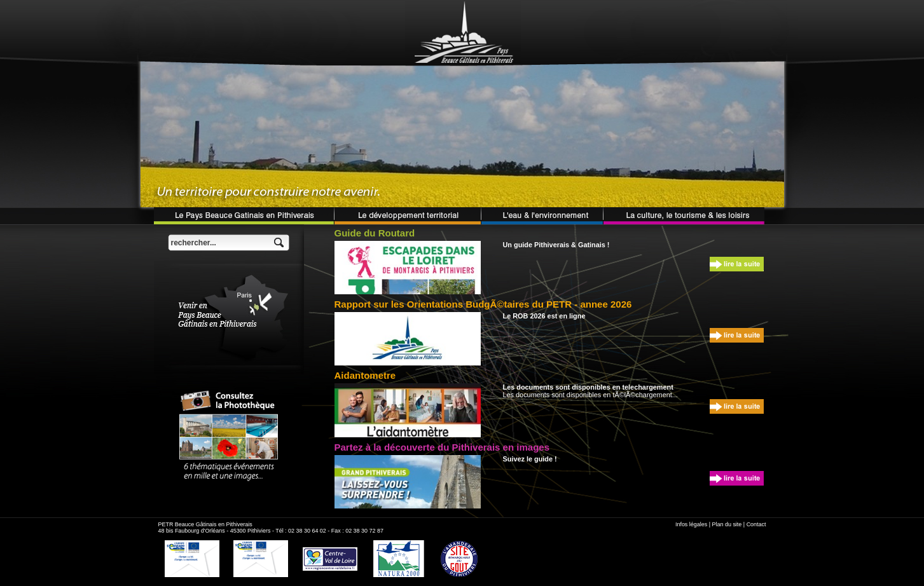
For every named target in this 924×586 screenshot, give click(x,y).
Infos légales (691, 524)
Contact (756, 524)
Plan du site (727, 524)
